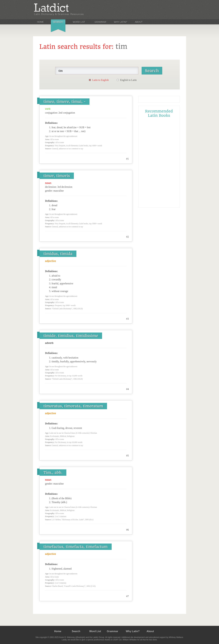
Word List (79, 22)
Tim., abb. (53, 473)
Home (41, 22)
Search (58, 22)
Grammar (100, 22)
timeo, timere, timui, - (65, 102)
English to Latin (128, 80)
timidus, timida (58, 254)
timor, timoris (57, 176)
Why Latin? (121, 22)
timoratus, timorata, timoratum (73, 406)
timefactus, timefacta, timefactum (76, 547)
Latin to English (101, 80)
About (139, 22)
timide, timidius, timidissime (71, 336)
